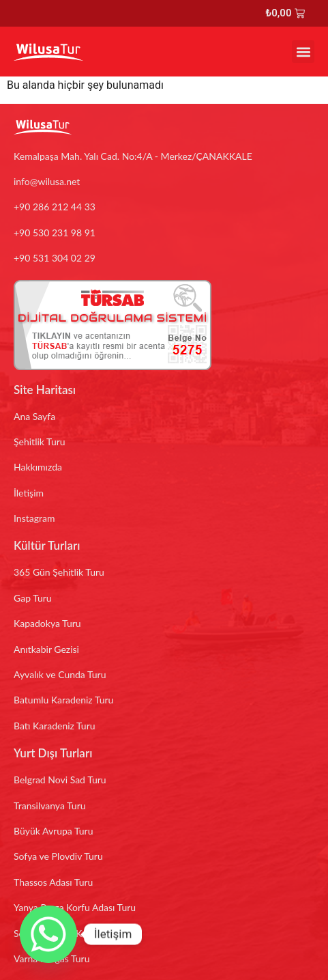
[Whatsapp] (48, 934)
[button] (303, 52)
